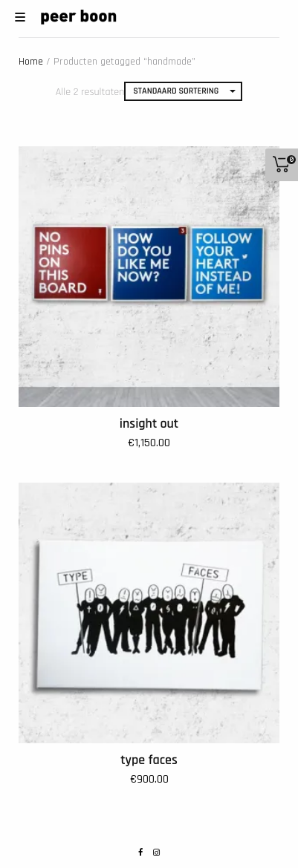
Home (31, 62)
